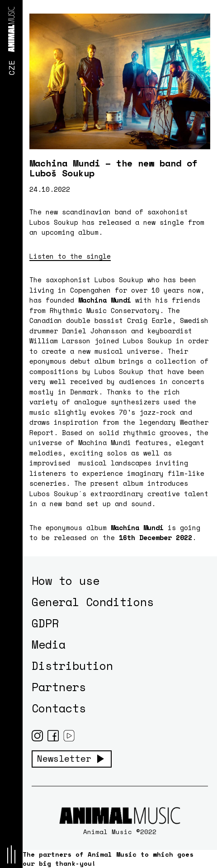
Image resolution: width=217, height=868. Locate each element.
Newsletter (64, 759)
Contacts (59, 708)
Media (49, 644)
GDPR (45, 623)
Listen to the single (70, 256)
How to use (66, 581)
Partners (59, 687)
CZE (11, 68)
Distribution (72, 666)
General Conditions (93, 602)
